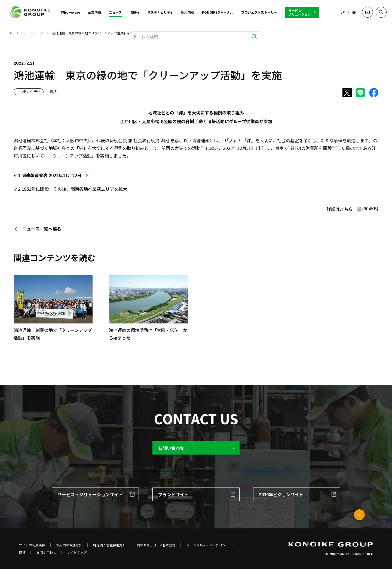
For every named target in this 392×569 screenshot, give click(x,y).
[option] (140, 300)
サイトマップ (77, 552)
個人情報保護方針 (69, 545)
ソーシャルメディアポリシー (208, 545)
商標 (22, 552)
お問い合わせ (46, 552)
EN (354, 12)
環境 (53, 91)
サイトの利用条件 (32, 545)
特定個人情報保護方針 (109, 545)
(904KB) (353, 209)
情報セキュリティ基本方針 (156, 545)
